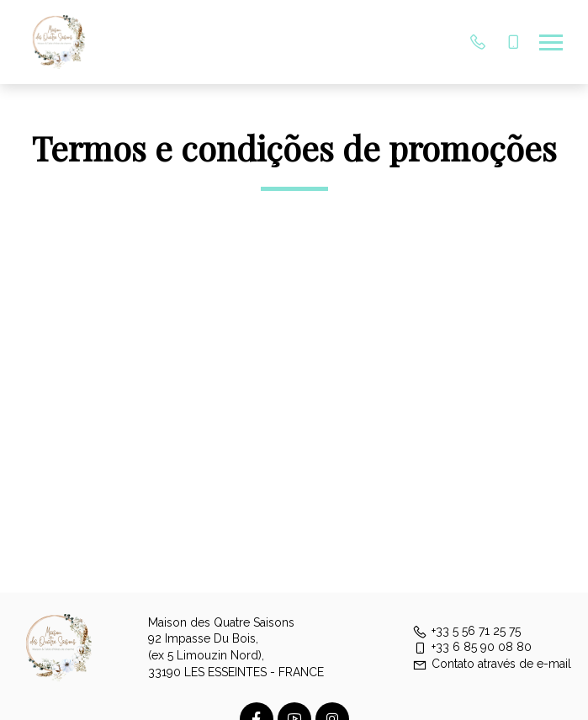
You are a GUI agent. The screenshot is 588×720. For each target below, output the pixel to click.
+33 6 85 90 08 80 (472, 647)
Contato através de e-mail (492, 664)
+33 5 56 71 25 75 (466, 631)
